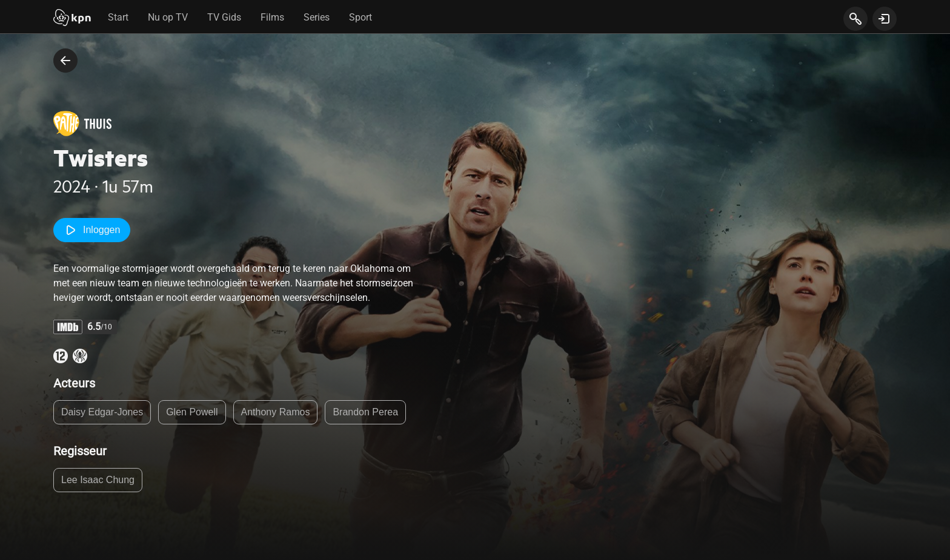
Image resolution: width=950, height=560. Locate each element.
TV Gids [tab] (224, 17)
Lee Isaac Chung (98, 480)
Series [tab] (317, 17)
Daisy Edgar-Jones (102, 412)
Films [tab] (272, 17)
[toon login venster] (885, 19)
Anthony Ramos (276, 412)
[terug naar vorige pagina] (65, 61)
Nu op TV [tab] (168, 17)
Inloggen (92, 230)
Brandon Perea (365, 412)
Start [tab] (118, 17)
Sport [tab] (360, 17)
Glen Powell (192, 412)
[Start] (72, 19)
